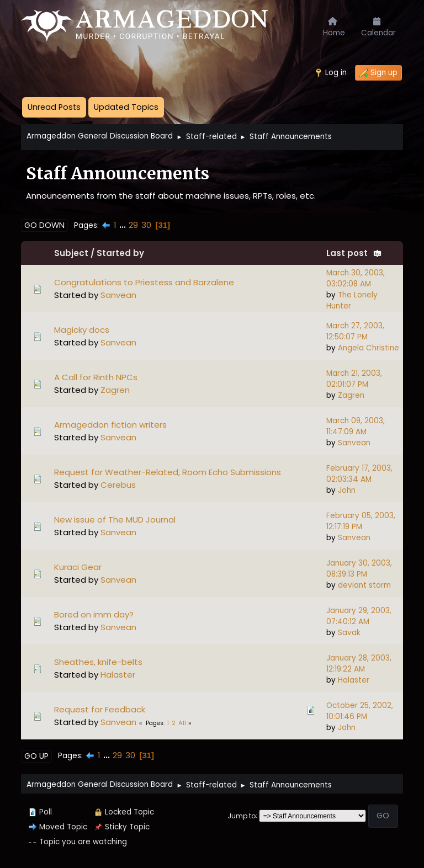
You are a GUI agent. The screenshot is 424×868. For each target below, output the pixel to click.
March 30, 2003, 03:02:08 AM (356, 278)
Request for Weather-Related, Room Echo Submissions (168, 472)
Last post (354, 253)
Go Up (36, 756)
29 (133, 225)
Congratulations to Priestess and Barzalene (144, 282)
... (124, 225)
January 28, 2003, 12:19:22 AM (359, 664)
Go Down (44, 225)
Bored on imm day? (94, 614)
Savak (349, 633)
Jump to (242, 815)
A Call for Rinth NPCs (96, 377)
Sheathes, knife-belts (98, 662)
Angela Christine (369, 348)
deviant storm (364, 585)
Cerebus (118, 485)
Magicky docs (82, 330)
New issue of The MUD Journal (115, 520)
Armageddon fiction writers (110, 425)
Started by (120, 253)
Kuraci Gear (78, 567)
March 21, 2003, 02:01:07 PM (354, 379)
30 (146, 225)
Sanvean (118, 295)
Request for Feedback (100, 709)
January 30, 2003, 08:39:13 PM (359, 569)
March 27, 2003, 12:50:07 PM (355, 331)
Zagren (115, 390)
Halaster (118, 675)
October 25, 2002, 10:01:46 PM (360, 711)
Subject (71, 253)
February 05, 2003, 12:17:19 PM (361, 521)
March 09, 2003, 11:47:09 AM (356, 426)
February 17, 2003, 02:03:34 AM (359, 474)
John (347, 490)
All (182, 723)
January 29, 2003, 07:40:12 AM (359, 616)
